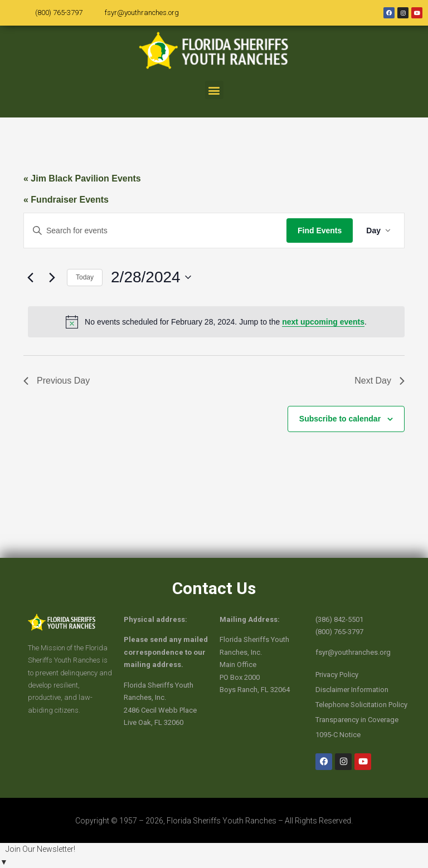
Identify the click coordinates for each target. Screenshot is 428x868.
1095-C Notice (338, 735)
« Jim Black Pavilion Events (82, 178)
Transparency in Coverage (357, 720)
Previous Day (57, 381)
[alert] (216, 322)
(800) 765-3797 (59, 13)
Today (85, 277)
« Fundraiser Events (66, 200)
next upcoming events (323, 322)
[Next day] (52, 277)
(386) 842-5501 (339, 619)
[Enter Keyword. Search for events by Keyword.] (155, 231)
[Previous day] (30, 277)
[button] (214, 90)
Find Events (320, 231)
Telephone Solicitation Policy (361, 705)
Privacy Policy (337, 675)
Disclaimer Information (352, 690)
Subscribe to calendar (340, 419)
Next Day (380, 381)
